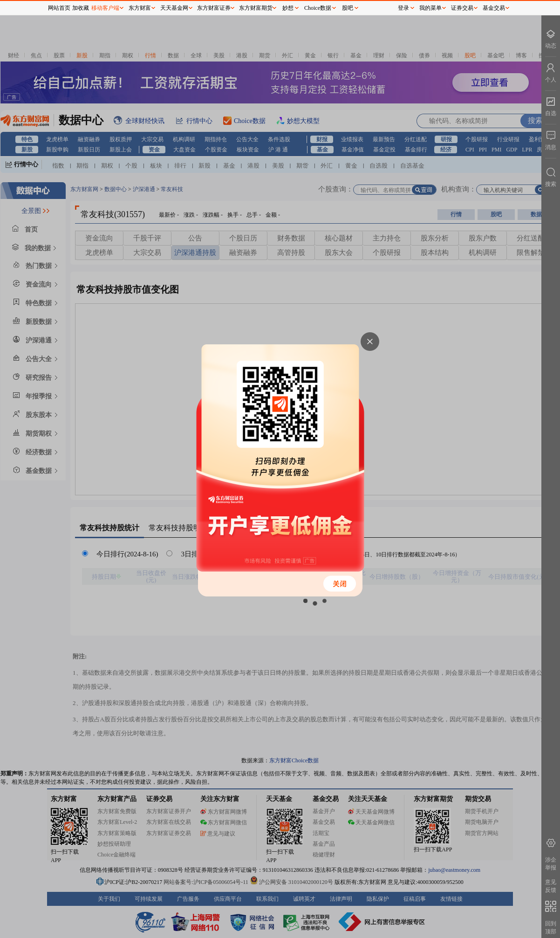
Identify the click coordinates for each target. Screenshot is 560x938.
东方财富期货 (256, 8)
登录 (403, 8)
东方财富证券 (214, 8)
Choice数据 (318, 8)
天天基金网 (174, 8)
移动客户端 (105, 8)
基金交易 (494, 8)
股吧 (348, 8)
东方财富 (140, 8)
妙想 (288, 8)
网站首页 (59, 8)
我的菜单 (430, 8)
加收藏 (81, 8)
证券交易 (462, 8)
